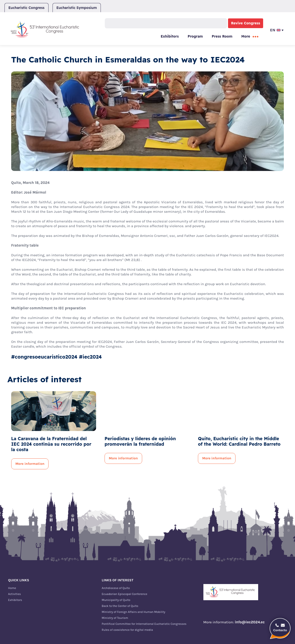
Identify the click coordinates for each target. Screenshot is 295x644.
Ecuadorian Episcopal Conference (125, 594)
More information (30, 464)
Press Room (222, 36)
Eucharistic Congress (27, 8)
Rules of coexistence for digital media (127, 630)
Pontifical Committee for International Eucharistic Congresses (144, 624)
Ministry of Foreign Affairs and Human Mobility (134, 612)
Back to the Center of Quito (120, 606)
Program (195, 36)
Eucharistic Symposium (77, 8)
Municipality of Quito (116, 600)
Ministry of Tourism (115, 618)
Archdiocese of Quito (116, 588)
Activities (15, 594)
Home (12, 588)
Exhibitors (170, 36)
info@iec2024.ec (250, 622)
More (246, 36)
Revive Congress (246, 23)
